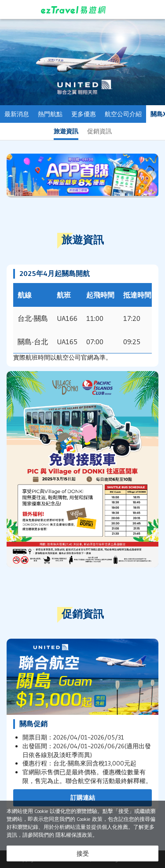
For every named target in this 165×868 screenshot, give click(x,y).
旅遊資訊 (66, 131)
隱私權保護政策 (74, 835)
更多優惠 (84, 114)
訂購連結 (83, 798)
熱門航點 (50, 114)
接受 (83, 853)
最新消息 (17, 114)
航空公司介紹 (123, 114)
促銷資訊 (99, 131)
